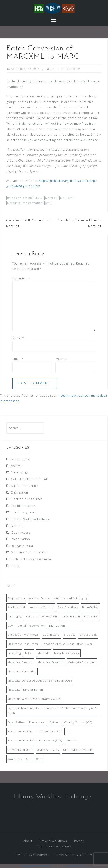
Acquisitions (20, 459)
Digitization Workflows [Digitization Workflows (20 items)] (23, 635)
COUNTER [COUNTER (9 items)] (91, 616)
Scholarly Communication (30, 552)
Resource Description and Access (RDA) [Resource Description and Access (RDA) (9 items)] (35, 731)
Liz (52, 69)
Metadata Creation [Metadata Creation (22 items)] (51, 662)
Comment (21, 278)
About (28, 841)
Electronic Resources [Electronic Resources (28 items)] (23, 644)
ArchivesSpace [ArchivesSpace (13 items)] (40, 598)
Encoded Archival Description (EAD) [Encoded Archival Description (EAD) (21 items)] (67, 644)
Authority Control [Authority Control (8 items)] (41, 607)
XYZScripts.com (77, 866)
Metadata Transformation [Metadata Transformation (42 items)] (25, 690)
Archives (17, 466)
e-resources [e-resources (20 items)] (88, 635)
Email (18, 359)
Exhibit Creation (23, 506)
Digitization (20, 492)
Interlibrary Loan (23, 512)
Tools (15, 566)
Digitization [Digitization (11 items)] (57, 626)
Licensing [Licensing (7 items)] (14, 653)
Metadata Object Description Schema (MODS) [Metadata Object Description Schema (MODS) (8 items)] (40, 681)
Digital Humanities (25, 486)
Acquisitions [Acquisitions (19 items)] (16, 598)
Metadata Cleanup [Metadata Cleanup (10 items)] (20, 662)
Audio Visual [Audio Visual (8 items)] (16, 607)
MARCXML (67, 198)
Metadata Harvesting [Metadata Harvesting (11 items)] (22, 671)
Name (18, 338)
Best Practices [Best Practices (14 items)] (68, 607)
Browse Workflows (53, 841)
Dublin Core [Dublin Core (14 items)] (51, 635)
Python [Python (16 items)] (55, 722)
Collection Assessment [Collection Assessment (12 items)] (42, 616)
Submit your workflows (54, 846)
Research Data (22, 546)
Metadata (18, 526)
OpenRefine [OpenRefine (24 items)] (16, 722)
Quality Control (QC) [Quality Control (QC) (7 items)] (78, 722)
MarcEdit (51, 198)
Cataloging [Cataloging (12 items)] (15, 616)
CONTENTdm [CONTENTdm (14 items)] (71, 616)
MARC (39, 198)
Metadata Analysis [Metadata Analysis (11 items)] (67, 653)
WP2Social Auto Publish (36, 866)
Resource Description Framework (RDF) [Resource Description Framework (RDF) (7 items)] (35, 740)
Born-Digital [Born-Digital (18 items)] (90, 607)
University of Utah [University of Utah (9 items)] (20, 750)
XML (48, 203)
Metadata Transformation (25, 203)
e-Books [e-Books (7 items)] (70, 635)
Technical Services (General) (32, 559)
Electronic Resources (27, 499)
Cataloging (73, 69)
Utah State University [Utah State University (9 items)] (78, 750)
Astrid (69, 855)
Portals (80, 841)
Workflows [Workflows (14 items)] (15, 759)
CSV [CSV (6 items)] (10, 626)
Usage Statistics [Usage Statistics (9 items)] (48, 750)
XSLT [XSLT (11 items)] (40, 759)
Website (61, 359)
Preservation (20, 539)
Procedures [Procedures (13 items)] (37, 722)
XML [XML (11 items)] (29, 759)
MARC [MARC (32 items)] (29, 653)
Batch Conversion (20, 198)
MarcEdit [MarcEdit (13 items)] (44, 653)
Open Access (21, 532)
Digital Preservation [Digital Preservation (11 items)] (31, 626)
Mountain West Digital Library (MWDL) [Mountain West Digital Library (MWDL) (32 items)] (34, 699)
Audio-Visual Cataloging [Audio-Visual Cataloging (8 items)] (71, 598)
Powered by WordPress (32, 855)
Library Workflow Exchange (31, 519)
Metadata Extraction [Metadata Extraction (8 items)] (82, 662)
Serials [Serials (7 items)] (71, 740)
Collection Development (29, 479)
